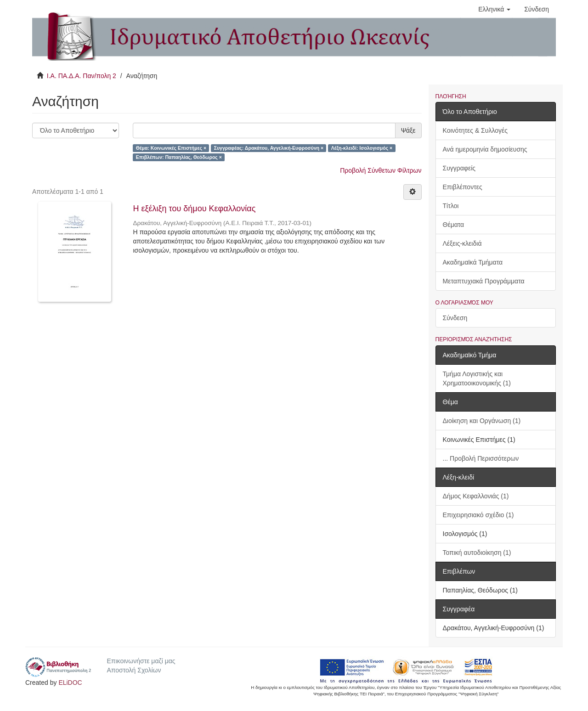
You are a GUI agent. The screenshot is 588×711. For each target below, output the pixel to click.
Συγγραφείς (459, 168)
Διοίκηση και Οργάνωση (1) (482, 421)
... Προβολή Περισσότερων (481, 458)
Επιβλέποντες (463, 187)
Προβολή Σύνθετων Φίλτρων (381, 170)
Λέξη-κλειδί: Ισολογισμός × (362, 148)
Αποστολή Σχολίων (134, 670)
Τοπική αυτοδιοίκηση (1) (477, 553)
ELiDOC (70, 683)
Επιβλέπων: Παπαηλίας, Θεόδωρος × (179, 157)
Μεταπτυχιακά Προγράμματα (484, 281)
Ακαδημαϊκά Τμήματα (473, 262)
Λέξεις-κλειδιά (462, 243)
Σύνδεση (455, 318)
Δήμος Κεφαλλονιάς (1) (476, 496)
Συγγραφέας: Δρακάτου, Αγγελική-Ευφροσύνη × (269, 148)
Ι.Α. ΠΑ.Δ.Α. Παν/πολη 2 (82, 76)
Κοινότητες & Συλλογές (475, 130)
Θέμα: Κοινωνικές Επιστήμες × (171, 148)
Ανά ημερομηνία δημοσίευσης (485, 149)
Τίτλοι (451, 206)
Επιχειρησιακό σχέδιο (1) (478, 515)
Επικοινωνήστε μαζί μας (141, 661)
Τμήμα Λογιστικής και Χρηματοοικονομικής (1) (477, 378)
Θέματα (454, 225)
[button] (494, 9)
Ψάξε (408, 130)
